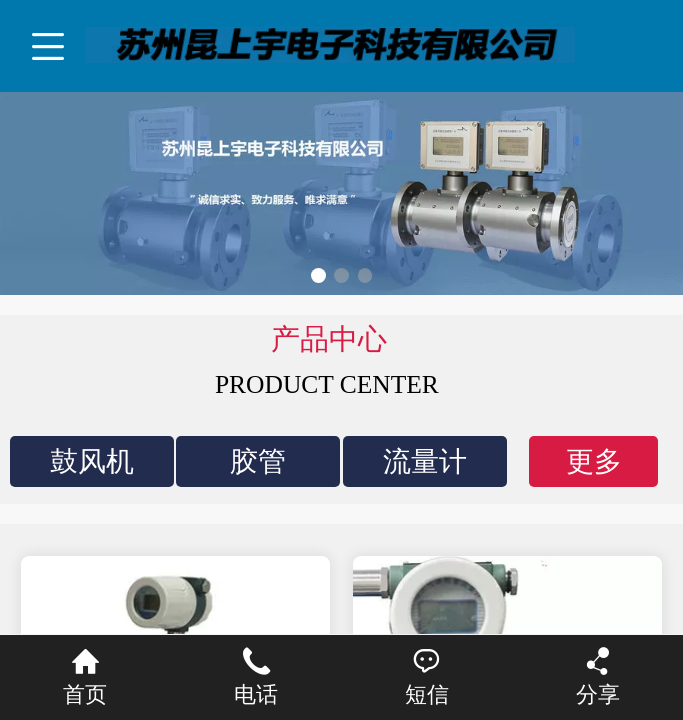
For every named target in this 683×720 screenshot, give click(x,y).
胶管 (258, 461)
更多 (594, 461)
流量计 (425, 461)
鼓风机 (92, 461)
